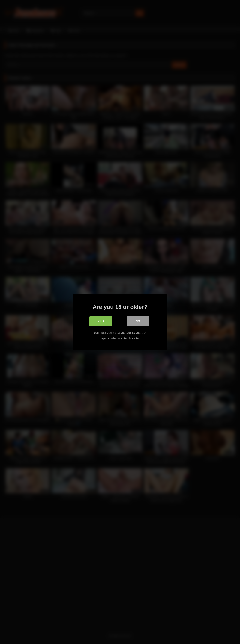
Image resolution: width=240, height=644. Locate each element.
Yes (101, 321)
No (138, 321)
